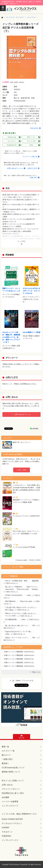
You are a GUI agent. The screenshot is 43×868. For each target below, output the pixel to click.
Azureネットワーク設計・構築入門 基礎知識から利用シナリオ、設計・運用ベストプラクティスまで (11, 337)
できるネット (7, 832)
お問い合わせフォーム (15, 168)
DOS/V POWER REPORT (12, 819)
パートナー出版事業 (10, 802)
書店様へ (5, 763)
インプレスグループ (10, 806)
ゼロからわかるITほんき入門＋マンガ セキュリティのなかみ (32, 291)
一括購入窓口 (33, 178)
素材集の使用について (11, 772)
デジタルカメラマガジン (12, 823)
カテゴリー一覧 (8, 751)
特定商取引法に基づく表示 (13, 793)
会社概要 (5, 797)
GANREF (6, 828)
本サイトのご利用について (13, 781)
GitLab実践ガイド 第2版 (32, 332)
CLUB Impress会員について (13, 768)
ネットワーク (32, 17)
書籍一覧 (5, 747)
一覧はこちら (36, 672)
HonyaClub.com (12, 145)
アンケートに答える (30, 157)
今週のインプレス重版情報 (13, 652)
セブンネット (12, 141)
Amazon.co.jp (12, 137)
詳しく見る (22, 470)
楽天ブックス (31, 137)
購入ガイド (6, 755)
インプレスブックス (10, 840)
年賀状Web (6, 836)
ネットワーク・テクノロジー (15, 17)
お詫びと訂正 (32, 168)
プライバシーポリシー (11, 789)
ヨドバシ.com (31, 141)
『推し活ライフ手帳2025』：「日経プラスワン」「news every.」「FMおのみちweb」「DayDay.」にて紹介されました (22, 589)
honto (31, 145)
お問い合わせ (7, 785)
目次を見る (34, 128)
